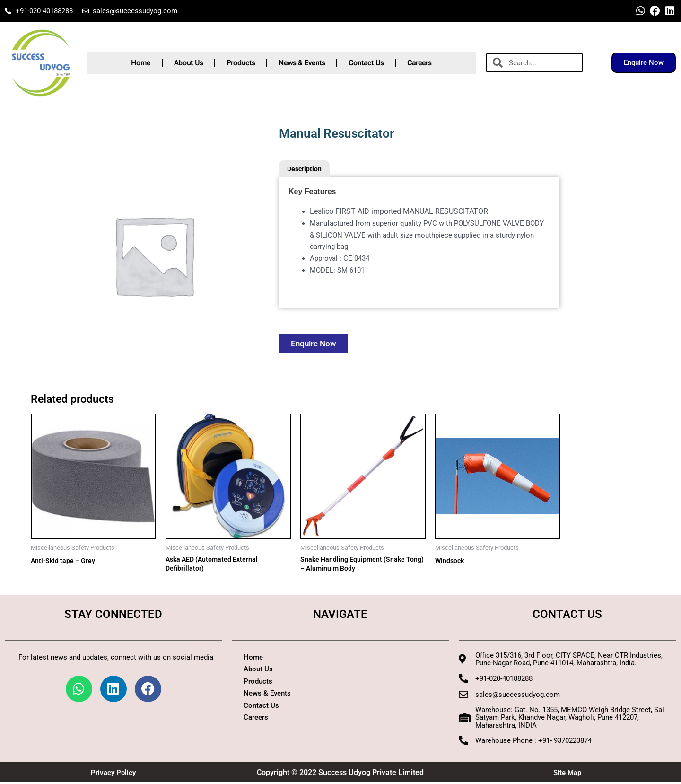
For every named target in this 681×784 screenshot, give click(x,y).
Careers (419, 63)
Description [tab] (306, 169)
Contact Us (366, 63)
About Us (188, 63)
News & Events (302, 63)
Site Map (567, 774)
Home (141, 63)
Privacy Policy (113, 774)
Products (241, 63)
